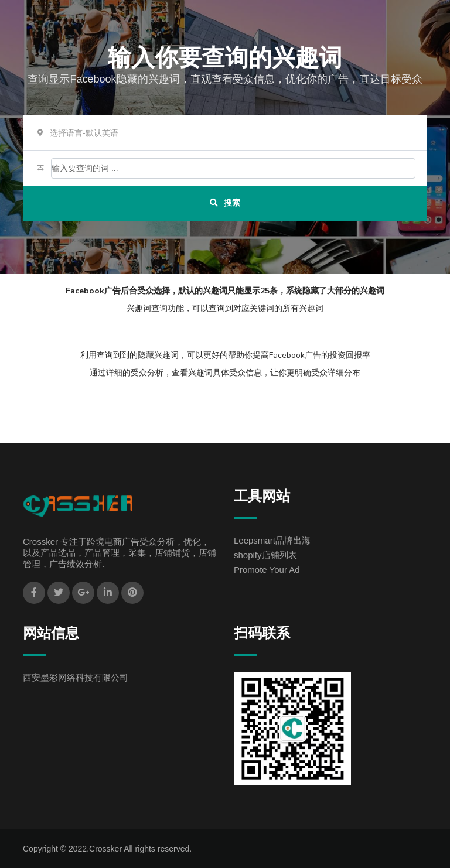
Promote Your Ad (267, 570)
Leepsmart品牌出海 (272, 540)
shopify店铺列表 (265, 555)
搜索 (225, 203)
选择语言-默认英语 (84, 133)
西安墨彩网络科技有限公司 (76, 677)
